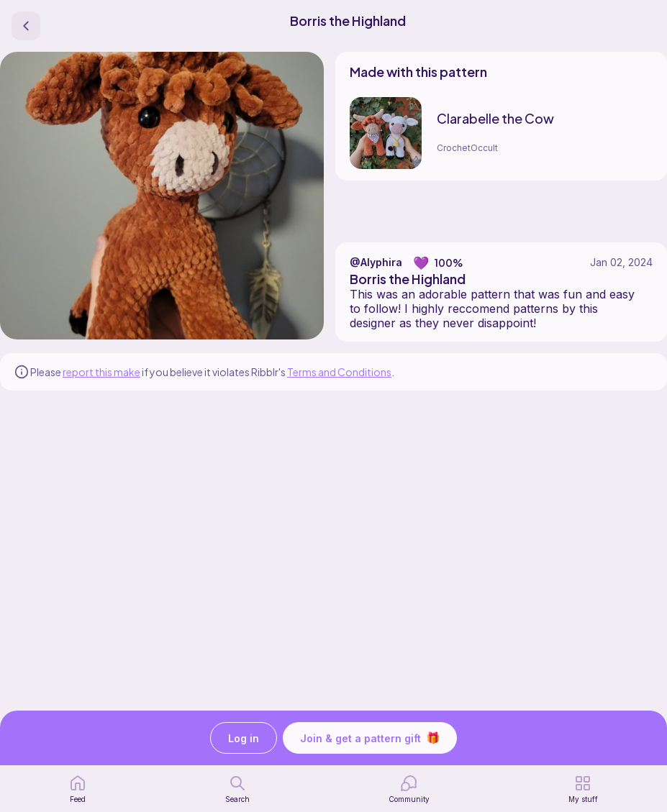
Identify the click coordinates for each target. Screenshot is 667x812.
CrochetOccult (467, 148)
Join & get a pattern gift (370, 738)
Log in (244, 738)
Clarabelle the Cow (495, 118)
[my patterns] (583, 789)
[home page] (78, 789)
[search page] (237, 789)
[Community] (409, 789)
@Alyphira (376, 262)
